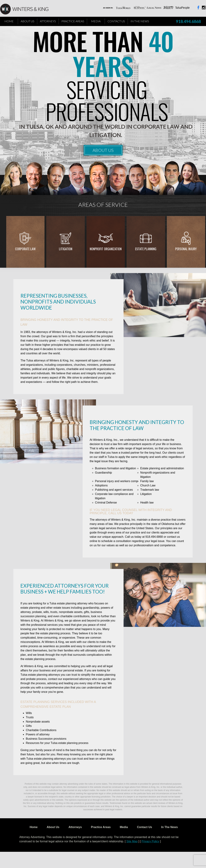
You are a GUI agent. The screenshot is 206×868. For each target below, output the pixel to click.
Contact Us (116, 21)
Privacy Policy (150, 841)
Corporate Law (25, 249)
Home (9, 21)
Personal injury (186, 249)
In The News (140, 21)
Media (96, 21)
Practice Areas (73, 21)
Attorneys (48, 21)
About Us (28, 21)
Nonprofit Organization (106, 249)
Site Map (132, 841)
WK (27, 9)
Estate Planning (146, 249)
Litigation (66, 249)
